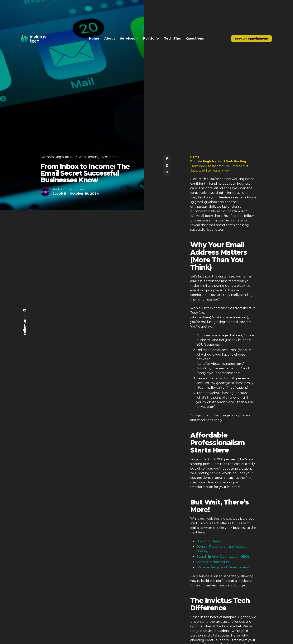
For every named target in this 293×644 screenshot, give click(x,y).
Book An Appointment (251, 39)
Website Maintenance (213, 562)
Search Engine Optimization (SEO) (223, 557)
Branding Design (209, 541)
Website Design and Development (223, 567)
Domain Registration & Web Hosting (70, 157)
